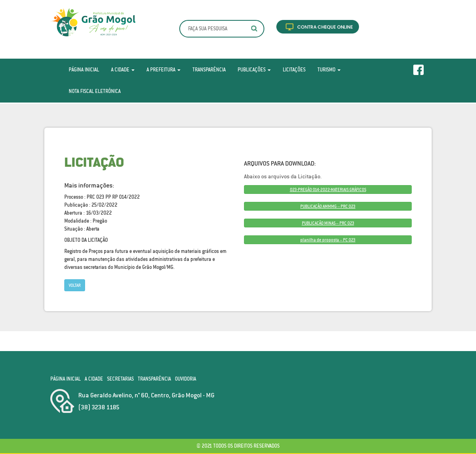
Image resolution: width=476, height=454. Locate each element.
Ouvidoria (185, 379)
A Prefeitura (164, 70)
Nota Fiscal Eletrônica (95, 91)
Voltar (75, 285)
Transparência (209, 70)
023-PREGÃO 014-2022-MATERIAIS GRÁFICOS (328, 189)
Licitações (294, 70)
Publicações (254, 70)
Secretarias (120, 379)
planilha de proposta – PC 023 (328, 240)
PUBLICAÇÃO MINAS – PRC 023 (328, 223)
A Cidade (123, 70)
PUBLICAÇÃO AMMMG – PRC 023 (328, 206)
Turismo (329, 70)
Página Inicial (84, 70)
